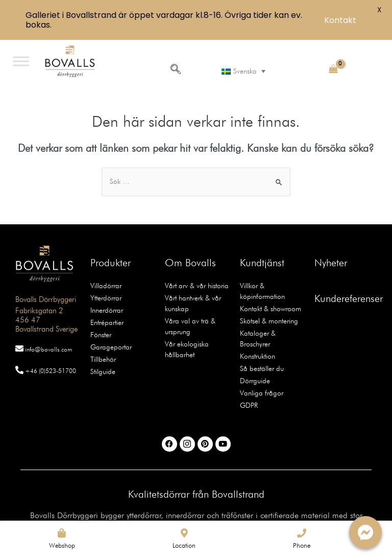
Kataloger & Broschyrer (258, 339)
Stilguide (103, 371)
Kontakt (340, 20)
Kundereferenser (349, 298)
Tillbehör (103, 359)
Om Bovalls (190, 263)
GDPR (249, 405)
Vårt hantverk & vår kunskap (193, 303)
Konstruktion (258, 356)
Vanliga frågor (262, 393)
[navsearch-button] (176, 70)
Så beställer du (262, 368)
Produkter (111, 263)
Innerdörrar (107, 310)
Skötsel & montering (269, 321)
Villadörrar (106, 286)
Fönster (101, 335)
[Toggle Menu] (21, 61)
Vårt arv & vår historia (197, 286)
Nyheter (331, 263)
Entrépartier (107, 322)
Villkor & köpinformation (262, 291)
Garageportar (111, 347)
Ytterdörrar (106, 298)
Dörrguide (255, 381)
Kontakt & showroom (271, 309)
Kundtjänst (262, 263)
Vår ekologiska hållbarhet (187, 349)
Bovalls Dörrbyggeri (46, 299)
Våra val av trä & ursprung (190, 326)
